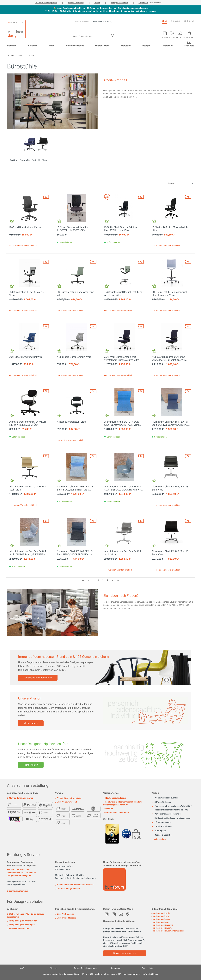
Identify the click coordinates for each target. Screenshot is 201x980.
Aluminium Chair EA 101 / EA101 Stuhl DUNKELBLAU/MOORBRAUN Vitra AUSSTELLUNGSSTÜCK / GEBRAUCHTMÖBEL (171, 423)
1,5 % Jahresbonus (161, 822)
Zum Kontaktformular (18, 891)
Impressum (116, 968)
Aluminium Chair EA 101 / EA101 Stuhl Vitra (28, 488)
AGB (22, 968)
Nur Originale (159, 831)
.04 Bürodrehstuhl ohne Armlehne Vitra (75, 294)
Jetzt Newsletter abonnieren (38, 678)
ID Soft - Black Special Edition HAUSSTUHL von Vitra (121, 229)
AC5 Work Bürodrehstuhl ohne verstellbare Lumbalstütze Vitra (169, 359)
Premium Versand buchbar (165, 798)
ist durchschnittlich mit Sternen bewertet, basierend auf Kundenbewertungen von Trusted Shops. (100, 974)
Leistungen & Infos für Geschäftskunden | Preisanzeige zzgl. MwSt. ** (123, 803)
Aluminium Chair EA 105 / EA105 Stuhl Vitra (170, 553)
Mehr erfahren (31, 723)
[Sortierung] (180, 183)
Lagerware (143, 3)
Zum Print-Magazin (65, 914)
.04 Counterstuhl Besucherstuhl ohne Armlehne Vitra (169, 294)
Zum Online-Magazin (65, 918)
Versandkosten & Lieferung (68, 798)
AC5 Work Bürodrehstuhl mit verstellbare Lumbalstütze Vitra (122, 359)
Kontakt (165, 37)
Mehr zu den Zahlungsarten (20, 798)
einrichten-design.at (161, 916)
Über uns (108, 809)
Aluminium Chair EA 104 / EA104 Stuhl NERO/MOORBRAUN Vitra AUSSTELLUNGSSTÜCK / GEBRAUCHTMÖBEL (75, 553)
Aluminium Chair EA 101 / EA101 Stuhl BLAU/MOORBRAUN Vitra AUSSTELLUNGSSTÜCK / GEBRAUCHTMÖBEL (123, 423)
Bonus (97, 3)
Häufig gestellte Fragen (115, 798)
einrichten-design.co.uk (162, 925)
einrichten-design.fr (160, 922)
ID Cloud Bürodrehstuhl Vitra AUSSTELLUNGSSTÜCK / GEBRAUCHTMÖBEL (73, 229)
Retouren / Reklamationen (116, 813)
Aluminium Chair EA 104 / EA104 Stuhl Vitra (123, 553)
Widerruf (53, 968)
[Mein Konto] (172, 34)
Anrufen (172, 37)
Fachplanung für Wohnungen (21, 925)
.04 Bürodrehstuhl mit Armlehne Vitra (27, 294)
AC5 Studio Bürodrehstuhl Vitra (74, 357)
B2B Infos (189, 21)
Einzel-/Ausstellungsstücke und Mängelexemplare (133, 11)
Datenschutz (147, 968)
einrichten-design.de (161, 913)
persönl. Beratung (76, 3)
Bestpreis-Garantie (119, 3)
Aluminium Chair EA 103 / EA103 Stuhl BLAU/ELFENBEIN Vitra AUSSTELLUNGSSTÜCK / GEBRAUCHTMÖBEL (75, 488)
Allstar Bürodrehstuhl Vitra (71, 422)
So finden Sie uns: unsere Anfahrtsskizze (74, 885)
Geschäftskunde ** (83, 21)
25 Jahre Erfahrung (161, 826)
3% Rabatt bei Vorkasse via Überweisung (171, 818)
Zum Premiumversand (66, 802)
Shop (164, 21)
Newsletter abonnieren (125, 953)
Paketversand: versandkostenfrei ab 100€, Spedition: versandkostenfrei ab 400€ (172, 808)
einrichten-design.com (161, 928)
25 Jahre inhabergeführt (46, 3)
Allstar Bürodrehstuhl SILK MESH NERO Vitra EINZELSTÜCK (28, 423)
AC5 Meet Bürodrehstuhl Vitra (26, 357)
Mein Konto (180, 37)
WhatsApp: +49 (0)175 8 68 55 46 (22, 873)
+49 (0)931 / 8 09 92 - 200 (18, 870)
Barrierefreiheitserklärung (85, 968)
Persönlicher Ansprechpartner (166, 814)
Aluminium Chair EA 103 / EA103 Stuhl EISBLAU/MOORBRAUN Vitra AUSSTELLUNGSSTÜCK (123, 488)
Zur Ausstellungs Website (67, 889)
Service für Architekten (18, 929)
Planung (175, 21)
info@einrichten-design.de (19, 876)
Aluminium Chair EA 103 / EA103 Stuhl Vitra (170, 488)
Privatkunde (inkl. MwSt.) (103, 21)
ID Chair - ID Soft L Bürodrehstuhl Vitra (170, 229)
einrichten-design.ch (161, 919)
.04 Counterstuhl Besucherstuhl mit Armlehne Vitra (124, 294)
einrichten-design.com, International (168, 931)
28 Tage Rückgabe (161, 802)
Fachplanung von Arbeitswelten (22, 921)
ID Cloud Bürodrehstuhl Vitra (25, 228)
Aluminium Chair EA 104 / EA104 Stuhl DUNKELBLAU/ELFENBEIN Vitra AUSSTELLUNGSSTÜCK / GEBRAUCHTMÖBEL (28, 553)
